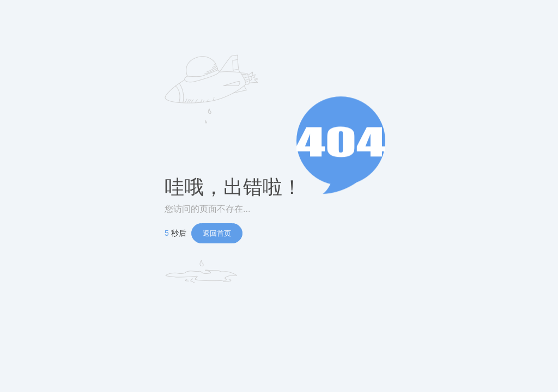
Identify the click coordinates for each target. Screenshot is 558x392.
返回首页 (217, 233)
